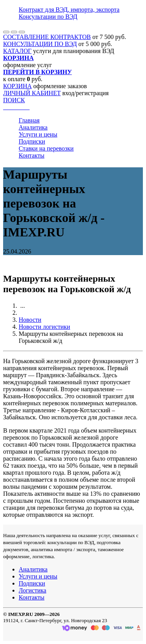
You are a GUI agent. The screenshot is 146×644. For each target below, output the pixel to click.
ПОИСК (14, 100)
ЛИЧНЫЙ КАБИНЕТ (32, 93)
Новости (30, 320)
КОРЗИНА (18, 86)
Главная (29, 120)
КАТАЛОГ (17, 51)
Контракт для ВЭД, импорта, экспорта (69, 10)
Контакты (32, 155)
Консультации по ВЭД (48, 17)
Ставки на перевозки (46, 148)
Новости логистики (44, 327)
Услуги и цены (38, 134)
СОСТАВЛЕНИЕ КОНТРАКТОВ (47, 37)
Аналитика (33, 127)
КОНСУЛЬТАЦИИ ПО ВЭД (40, 44)
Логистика (33, 590)
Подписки (32, 141)
